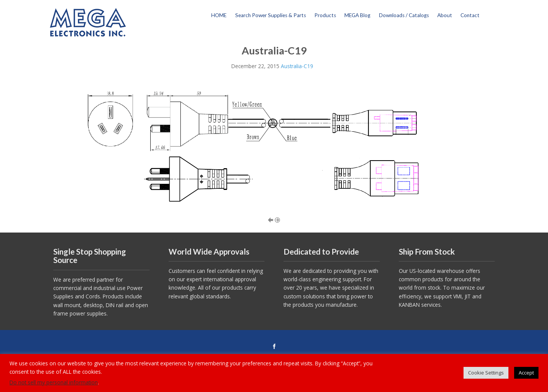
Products (325, 15)
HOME (219, 15)
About (445, 15)
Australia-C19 (297, 66)
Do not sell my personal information (54, 382)
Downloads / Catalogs (404, 15)
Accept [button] (526, 373)
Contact (470, 15)
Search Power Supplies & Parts (271, 15)
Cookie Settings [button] (486, 373)
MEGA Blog (357, 15)
